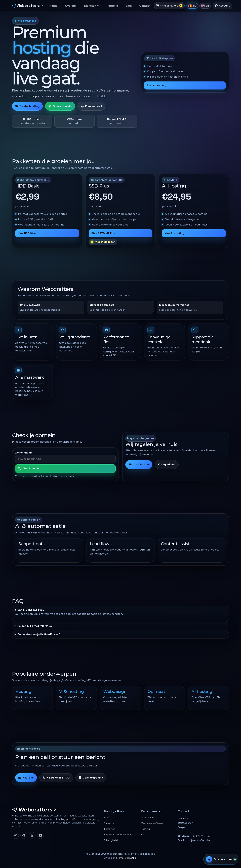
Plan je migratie (139, 464)
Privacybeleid (112, 840)
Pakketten (110, 823)
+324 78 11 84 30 (56, 778)
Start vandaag (157, 85)
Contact (137, 6)
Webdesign (147, 817)
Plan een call (91, 106)
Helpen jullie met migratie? (35, 626)
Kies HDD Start (28, 233)
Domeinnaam (24, 453)
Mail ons (26, 778)
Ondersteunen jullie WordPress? (39, 634)
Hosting (145, 829)
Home (54, 6)
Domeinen (110, 829)
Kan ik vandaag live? (31, 610)
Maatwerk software (152, 823)
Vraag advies (167, 464)
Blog (123, 6)
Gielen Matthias (129, 858)
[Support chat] (221, 859)
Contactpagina (91, 778)
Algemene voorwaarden (117, 835)
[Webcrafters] (28, 6)
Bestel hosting (27, 106)
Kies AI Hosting (174, 233)
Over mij (70, 6)
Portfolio (108, 6)
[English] (200, 6)
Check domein (60, 106)
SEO (143, 835)
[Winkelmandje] (163, 6)
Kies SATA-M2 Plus (104, 233)
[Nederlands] (187, 6)
